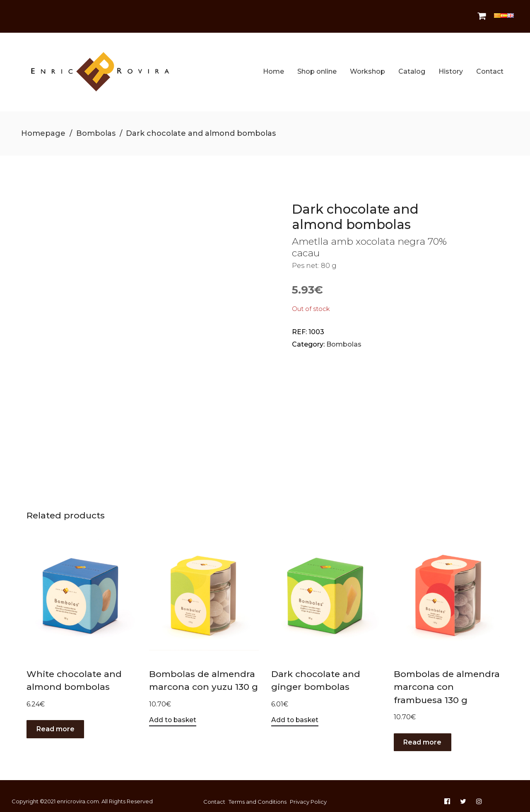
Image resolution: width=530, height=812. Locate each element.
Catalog (412, 66)
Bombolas (96, 121)
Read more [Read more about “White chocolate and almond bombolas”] (55, 717)
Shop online (317, 66)
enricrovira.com (78, 790)
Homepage (43, 121)
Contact (490, 66)
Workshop (367, 66)
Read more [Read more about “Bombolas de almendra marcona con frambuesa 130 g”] (423, 730)
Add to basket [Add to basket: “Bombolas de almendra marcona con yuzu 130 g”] (173, 708)
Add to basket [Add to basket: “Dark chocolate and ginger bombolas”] (295, 708)
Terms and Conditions (258, 790)
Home (273, 66)
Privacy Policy (308, 790)
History (451, 66)
